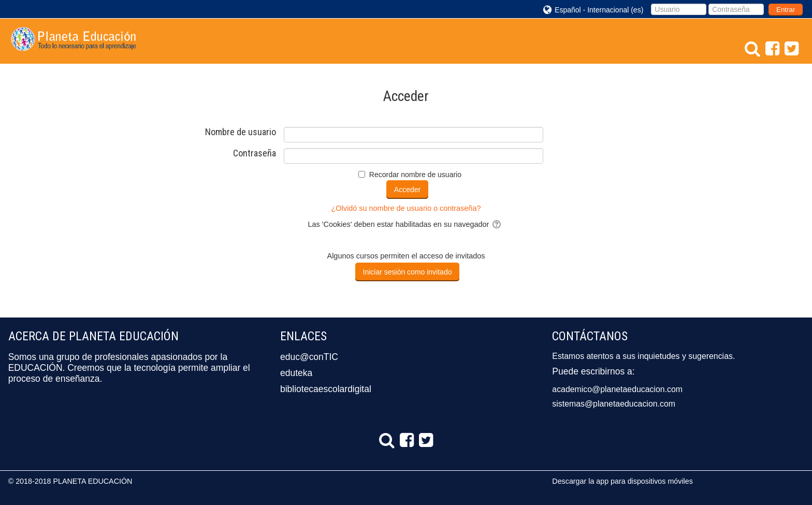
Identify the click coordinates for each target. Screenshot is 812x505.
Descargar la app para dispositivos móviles (622, 481)
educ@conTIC (309, 357)
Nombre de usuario (241, 132)
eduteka (296, 373)
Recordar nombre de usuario (415, 175)
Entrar (786, 10)
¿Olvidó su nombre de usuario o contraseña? (406, 208)
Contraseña (255, 153)
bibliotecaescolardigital (326, 389)
